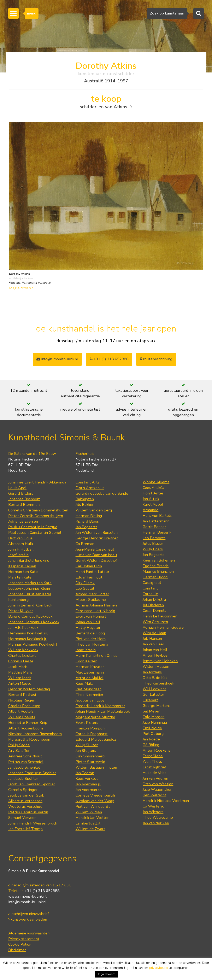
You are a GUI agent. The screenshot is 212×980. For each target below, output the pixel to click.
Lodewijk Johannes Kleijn (29, 588)
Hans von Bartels (157, 516)
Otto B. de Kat (155, 678)
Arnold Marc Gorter (92, 594)
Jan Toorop (85, 773)
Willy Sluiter (87, 745)
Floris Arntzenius (90, 488)
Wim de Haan (154, 633)
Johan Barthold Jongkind (29, 561)
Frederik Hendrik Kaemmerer (100, 706)
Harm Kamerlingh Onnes (96, 656)
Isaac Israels (86, 650)
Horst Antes (153, 493)
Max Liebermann (90, 672)
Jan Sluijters (86, 751)
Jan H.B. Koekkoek (23, 628)
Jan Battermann (156, 521)
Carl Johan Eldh (89, 566)
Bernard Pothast (22, 695)
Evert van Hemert (91, 616)
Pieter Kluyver (21, 611)
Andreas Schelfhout (25, 756)
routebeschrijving (156, 359)
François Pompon (90, 728)
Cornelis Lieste (21, 661)
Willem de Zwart (90, 829)
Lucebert (150, 700)
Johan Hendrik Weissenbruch (33, 823)
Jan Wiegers (153, 812)
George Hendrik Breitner (97, 538)
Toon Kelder (86, 661)
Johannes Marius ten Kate (30, 583)
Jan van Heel (153, 644)
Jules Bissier (153, 544)
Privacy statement (24, 939)
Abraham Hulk (21, 544)
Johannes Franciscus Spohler (32, 773)
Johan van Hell (88, 622)
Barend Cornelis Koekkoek (30, 616)
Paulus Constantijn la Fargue (33, 527)
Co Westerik (153, 806)
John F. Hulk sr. (21, 549)
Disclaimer (17, 950)
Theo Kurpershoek (158, 683)
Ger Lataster (153, 694)
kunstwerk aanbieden (28, 919)
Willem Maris (20, 678)
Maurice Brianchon (158, 571)
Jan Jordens (152, 672)
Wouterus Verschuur (26, 806)
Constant (150, 588)
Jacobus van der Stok (26, 795)
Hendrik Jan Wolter (92, 818)
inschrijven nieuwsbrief (29, 914)
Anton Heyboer (156, 655)
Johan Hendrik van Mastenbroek (103, 711)
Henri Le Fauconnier (160, 616)
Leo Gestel (85, 588)
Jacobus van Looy (90, 700)
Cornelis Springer (23, 790)
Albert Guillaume (91, 600)
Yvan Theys (152, 762)
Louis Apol (17, 488)
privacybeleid (159, 968)
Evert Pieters (87, 723)
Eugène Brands (156, 566)
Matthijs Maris (20, 672)
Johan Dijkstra (154, 599)
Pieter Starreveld (90, 762)
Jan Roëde (151, 739)
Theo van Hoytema (92, 644)
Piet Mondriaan (89, 689)
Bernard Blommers (24, 505)
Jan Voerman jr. (88, 784)
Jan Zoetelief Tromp (25, 829)
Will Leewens (154, 689)
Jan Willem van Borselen (97, 533)
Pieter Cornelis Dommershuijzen (36, 516)
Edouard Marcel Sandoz (96, 739)
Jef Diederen (153, 605)
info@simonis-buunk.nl (27, 902)
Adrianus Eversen (23, 521)
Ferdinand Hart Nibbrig (95, 611)
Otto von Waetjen (158, 784)
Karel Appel (153, 504)
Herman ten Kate (23, 572)
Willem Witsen (89, 812)
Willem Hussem (157, 667)
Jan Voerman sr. (89, 790)
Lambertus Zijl (88, 823)
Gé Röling (151, 745)
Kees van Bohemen (159, 560)
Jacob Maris (18, 667)
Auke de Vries (154, 773)
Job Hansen (152, 639)
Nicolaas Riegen (22, 700)
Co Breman (85, 544)
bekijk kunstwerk (21, 288)
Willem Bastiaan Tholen (96, 767)
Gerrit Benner (154, 527)
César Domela (154, 611)
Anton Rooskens (156, 750)
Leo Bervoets (154, 538)
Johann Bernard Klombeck (30, 605)
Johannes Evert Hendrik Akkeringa (37, 482)
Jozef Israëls (18, 555)
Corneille (150, 594)
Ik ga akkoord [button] (107, 974)
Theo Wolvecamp (158, 817)
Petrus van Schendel (26, 762)
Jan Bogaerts (86, 527)
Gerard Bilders (21, 493)
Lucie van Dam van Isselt (96, 555)
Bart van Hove (20, 538)
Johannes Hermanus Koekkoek (34, 622)
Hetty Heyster (88, 628)
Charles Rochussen (24, 706)
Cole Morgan (154, 717)
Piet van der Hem (91, 639)
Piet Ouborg (153, 734)
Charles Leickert (22, 656)
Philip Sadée (19, 745)
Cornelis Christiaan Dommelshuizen (38, 510)
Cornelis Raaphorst (92, 734)
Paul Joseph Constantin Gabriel (35, 533)
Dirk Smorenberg (90, 756)
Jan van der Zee (156, 823)
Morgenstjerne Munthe (95, 717)
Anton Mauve (20, 683)
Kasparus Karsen (22, 566)
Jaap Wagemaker (157, 790)
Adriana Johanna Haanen (96, 605)
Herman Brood (155, 577)
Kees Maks (84, 683)
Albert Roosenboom (26, 728)
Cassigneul (152, 583)
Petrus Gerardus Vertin (28, 812)
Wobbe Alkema (156, 482)
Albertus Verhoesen (25, 801)
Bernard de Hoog (90, 633)
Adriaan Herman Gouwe (163, 627)
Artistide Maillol (90, 678)
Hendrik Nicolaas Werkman (166, 801)
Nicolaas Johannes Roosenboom (35, 734)
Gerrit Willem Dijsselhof (96, 561)
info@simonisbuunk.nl (57, 359)
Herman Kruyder (90, 667)
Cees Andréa (153, 488)
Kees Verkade (87, 779)
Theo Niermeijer (89, 695)
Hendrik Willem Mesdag (29, 689)
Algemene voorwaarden (29, 933)
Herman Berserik (157, 532)
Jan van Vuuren (155, 778)
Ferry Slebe (153, 756)
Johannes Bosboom (24, 499)
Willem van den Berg (94, 510)
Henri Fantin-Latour (92, 572)
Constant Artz (87, 482)
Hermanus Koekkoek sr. (28, 633)
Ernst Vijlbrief (154, 767)
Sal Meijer (151, 711)
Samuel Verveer (22, 818)
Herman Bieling (89, 516)
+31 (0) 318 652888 (109, 359)
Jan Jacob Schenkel (24, 767)
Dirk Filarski (85, 583)
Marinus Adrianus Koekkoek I (33, 644)
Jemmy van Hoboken (160, 661)
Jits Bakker (85, 505)
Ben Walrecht (154, 795)
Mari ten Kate (20, 577)
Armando (151, 510)
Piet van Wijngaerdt (93, 806)
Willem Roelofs (22, 717)
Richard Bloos (87, 521)
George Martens (157, 706)
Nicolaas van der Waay (95, 801)
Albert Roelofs (21, 711)
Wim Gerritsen (155, 622)
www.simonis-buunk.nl (27, 896)
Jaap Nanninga (155, 722)
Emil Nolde (152, 728)
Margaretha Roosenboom (30, 739)
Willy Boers (153, 549)
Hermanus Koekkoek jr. (28, 639)
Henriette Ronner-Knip (28, 723)
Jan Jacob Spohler (23, 779)
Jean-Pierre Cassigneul (95, 549)
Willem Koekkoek (23, 650)
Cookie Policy (19, 944)
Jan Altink (151, 499)
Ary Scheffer (19, 751)
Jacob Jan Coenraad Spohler (32, 784)
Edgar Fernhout (89, 577)
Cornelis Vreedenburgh (95, 795)
